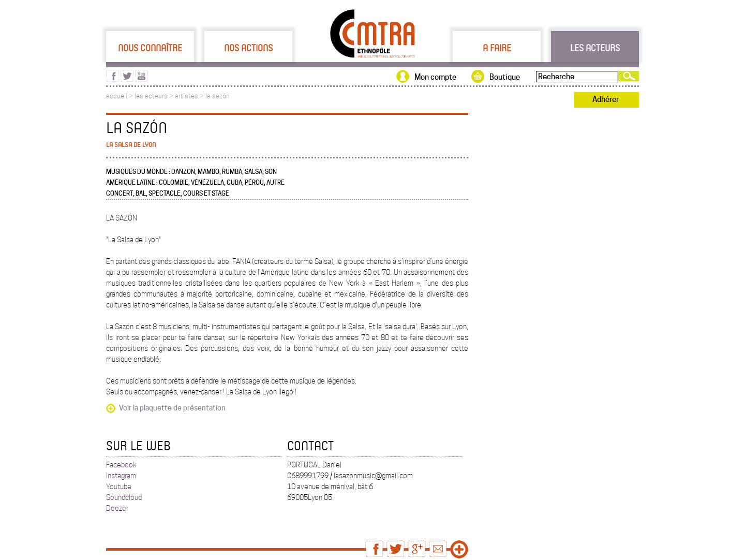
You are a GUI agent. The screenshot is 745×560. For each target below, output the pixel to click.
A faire (497, 48)
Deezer (117, 508)
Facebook (121, 465)
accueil (117, 96)
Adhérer (606, 99)
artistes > (190, 96)
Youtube (119, 487)
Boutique (505, 77)
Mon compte (435, 77)
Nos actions (248, 48)
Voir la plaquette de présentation (172, 408)
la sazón (218, 96)
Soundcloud (124, 497)
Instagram (121, 476)
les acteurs (151, 96)
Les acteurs (595, 48)
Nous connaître (150, 48)
